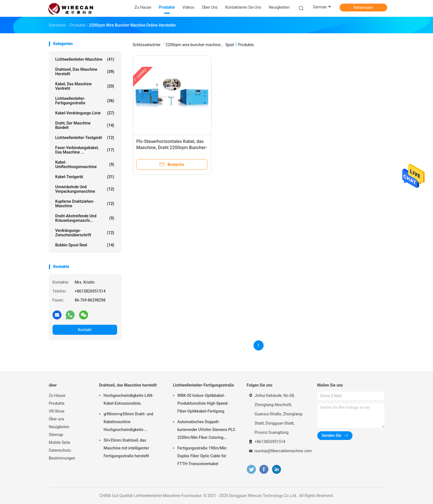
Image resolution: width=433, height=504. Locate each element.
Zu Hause (57, 395)
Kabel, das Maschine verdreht (85, 86)
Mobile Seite (60, 442)
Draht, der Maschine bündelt (85, 125)
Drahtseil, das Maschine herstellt (85, 72)
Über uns (57, 419)
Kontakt (85, 330)
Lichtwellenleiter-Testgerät (85, 138)
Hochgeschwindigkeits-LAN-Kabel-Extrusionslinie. (129, 399)
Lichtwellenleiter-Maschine (85, 59)
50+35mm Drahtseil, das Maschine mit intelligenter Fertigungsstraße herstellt (126, 448)
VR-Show (57, 411)
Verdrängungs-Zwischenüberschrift (85, 233)
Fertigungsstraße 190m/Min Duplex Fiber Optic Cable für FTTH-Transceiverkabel (202, 456)
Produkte (57, 403)
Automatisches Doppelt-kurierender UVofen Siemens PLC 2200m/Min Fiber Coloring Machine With (206, 430)
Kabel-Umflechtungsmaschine (85, 164)
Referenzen (363, 8)
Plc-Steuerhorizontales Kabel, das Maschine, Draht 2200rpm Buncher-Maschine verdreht (172, 148)
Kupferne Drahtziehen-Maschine (85, 204)
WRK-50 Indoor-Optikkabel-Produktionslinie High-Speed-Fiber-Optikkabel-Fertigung (203, 403)
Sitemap (56, 435)
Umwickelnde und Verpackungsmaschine (85, 189)
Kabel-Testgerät (85, 177)
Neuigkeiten (59, 427)
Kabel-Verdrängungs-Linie (85, 113)
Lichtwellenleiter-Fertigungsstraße (85, 101)
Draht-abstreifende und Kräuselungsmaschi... (85, 218)
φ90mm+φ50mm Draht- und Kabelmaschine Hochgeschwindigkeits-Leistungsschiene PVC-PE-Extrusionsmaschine (129, 423)
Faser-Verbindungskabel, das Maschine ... (85, 150)
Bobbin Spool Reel (85, 245)
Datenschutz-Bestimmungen (62, 454)
